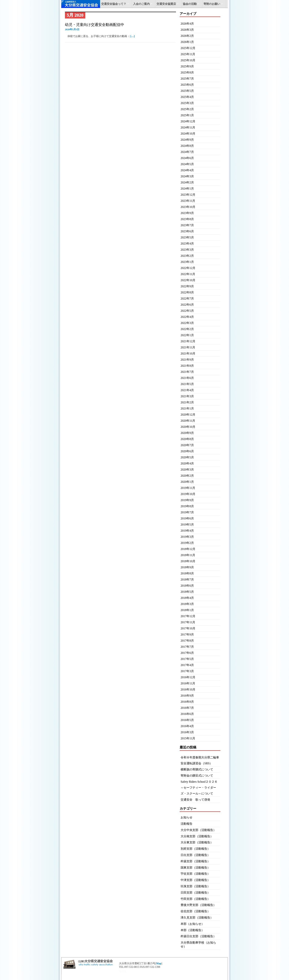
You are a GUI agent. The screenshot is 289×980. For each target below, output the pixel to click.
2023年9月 (187, 213)
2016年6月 (187, 714)
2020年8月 (187, 439)
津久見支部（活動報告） (197, 918)
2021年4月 (187, 390)
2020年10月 (188, 427)
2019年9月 (187, 500)
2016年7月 (187, 708)
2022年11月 (188, 274)
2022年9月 (187, 286)
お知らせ (186, 817)
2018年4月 (187, 598)
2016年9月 (187, 696)
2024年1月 (187, 189)
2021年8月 (187, 366)
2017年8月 (187, 641)
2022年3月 (187, 323)
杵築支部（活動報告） (195, 861)
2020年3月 (187, 470)
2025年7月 (187, 79)
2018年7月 (187, 580)
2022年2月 (187, 329)
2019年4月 (187, 531)
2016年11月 (188, 683)
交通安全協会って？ (114, 4)
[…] (133, 36)
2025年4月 (187, 97)
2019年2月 (187, 543)
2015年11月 (188, 738)
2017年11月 (188, 622)
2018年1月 (187, 610)
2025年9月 (187, 66)
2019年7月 (187, 512)
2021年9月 (187, 360)
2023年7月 (187, 225)
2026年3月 (187, 30)
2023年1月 (187, 262)
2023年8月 (187, 219)
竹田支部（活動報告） (195, 899)
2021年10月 (188, 353)
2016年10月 (188, 689)
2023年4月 (187, 244)
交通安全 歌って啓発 (195, 800)
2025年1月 (187, 115)
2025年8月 (187, 72)
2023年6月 (187, 231)
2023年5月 (187, 237)
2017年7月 (187, 647)
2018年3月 (187, 604)
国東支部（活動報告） (195, 868)
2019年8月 (187, 506)
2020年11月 (188, 421)
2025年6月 (187, 85)
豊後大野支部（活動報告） (198, 905)
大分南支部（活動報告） (197, 836)
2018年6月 (187, 586)
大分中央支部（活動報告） (198, 830)
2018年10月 (188, 561)
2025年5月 (187, 91)
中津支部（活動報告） (195, 880)
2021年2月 (187, 402)
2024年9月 (187, 140)
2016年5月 (187, 720)
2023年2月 (187, 256)
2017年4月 (187, 665)
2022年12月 (188, 268)
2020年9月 (187, 433)
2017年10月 (188, 628)
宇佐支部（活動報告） (195, 874)
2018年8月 (187, 573)
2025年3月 (187, 103)
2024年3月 (187, 176)
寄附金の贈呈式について (197, 776)
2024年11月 (188, 127)
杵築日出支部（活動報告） (198, 936)
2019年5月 (187, 525)
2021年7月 (187, 372)
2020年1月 (187, 482)
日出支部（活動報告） (195, 855)
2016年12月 (188, 677)
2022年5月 (187, 311)
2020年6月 (187, 451)
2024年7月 (187, 152)
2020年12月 (188, 415)
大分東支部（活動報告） (197, 842)
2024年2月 (187, 182)
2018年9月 (187, 567)
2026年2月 (187, 36)
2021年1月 (187, 408)
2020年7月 (187, 445)
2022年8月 (187, 292)
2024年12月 (188, 121)
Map (159, 963)
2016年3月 (187, 732)
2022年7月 (187, 298)
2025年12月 (188, 48)
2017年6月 (187, 653)
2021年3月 (187, 396)
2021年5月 (187, 384)
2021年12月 (188, 341)
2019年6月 (187, 518)
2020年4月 (187, 463)
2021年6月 (187, 378)
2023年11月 (188, 201)
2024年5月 (187, 164)
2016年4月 (187, 726)
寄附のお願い (212, 4)
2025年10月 (188, 60)
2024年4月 (187, 170)
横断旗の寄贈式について (197, 769)
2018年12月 (188, 549)
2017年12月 (188, 616)
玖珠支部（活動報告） (195, 886)
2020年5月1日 (72, 29)
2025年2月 (187, 109)
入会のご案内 (141, 4)
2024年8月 (187, 146)
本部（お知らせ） (192, 924)
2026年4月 (187, 24)
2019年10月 (188, 494)
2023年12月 (188, 195)
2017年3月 (187, 671)
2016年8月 (187, 702)
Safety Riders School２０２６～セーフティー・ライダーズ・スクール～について (199, 788)
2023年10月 (188, 207)
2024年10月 (188, 134)
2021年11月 (188, 347)
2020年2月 (187, 476)
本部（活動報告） (192, 930)
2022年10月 (188, 280)
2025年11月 (188, 54)
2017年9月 (187, 634)
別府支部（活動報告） (195, 849)
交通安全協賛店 (166, 4)
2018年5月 (187, 592)
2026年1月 (187, 42)
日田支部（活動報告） (195, 893)
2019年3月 (187, 537)
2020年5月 (187, 457)
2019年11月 (188, 488)
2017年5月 (187, 659)
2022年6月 (187, 305)
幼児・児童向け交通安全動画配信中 (95, 25)
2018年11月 (188, 555)
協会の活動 (190, 4)
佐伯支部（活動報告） (195, 911)
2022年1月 (187, 335)
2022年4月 (187, 317)
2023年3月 (187, 250)
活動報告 (186, 824)
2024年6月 (187, 158)
